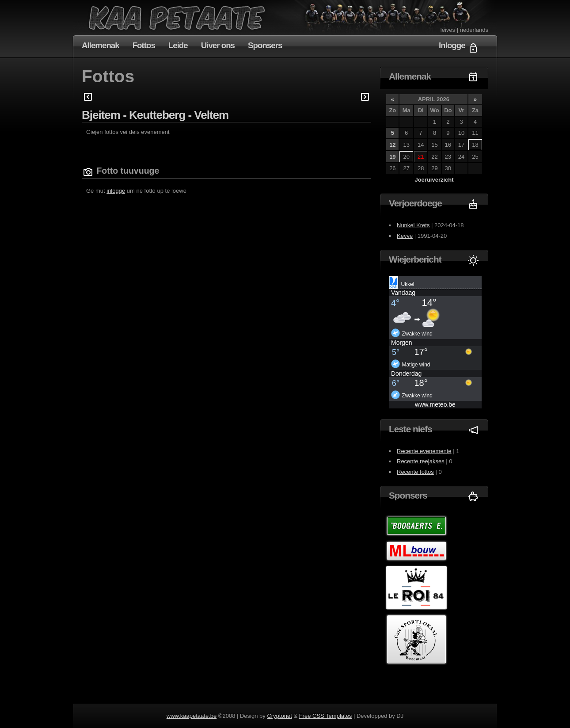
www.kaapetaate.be (192, 716)
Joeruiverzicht (434, 180)
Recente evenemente (424, 451)
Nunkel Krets (413, 225)
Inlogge (452, 45)
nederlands (474, 30)
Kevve (405, 236)
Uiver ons (218, 45)
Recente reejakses (421, 461)
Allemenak (101, 45)
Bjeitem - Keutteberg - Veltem (155, 115)
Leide (178, 45)
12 (392, 145)
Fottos (144, 45)
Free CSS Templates (326, 716)
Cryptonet (279, 716)
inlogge (116, 191)
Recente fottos (415, 472)
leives (448, 30)
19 (392, 157)
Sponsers (265, 45)
